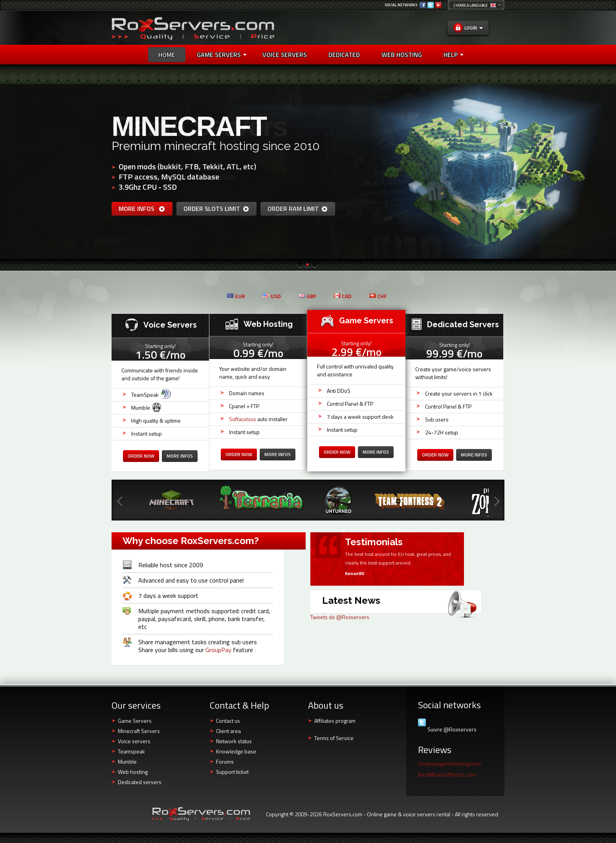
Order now (141, 456)
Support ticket (232, 772)
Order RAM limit (298, 209)
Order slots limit (216, 209)
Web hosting (133, 772)
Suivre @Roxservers (452, 729)
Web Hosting (402, 55)
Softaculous (243, 419)
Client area (228, 731)
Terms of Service (334, 738)
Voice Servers (285, 55)
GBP (307, 296)
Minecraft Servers (139, 731)
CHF (378, 296)
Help (453, 55)
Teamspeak (131, 751)
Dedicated (344, 55)
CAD (343, 296)
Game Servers (222, 55)
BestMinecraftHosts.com (447, 774)
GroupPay (218, 650)
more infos (142, 209)
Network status (234, 741)
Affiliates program (335, 721)
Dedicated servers (140, 782)
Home (167, 55)
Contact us (228, 721)
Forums (225, 761)
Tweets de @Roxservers (340, 617)
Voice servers (134, 741)
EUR (236, 296)
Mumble (127, 761)
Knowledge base (236, 751)
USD (272, 296)
